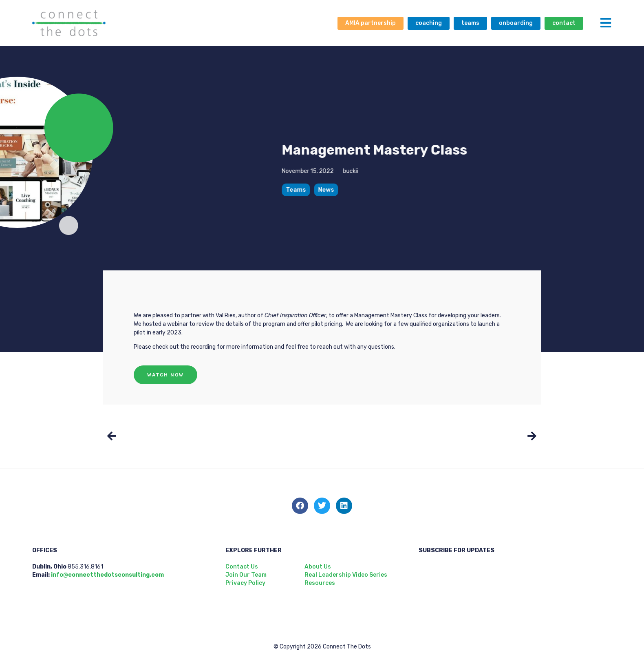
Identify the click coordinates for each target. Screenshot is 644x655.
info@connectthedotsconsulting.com (107, 575)
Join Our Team (246, 575)
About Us (318, 567)
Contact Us (242, 567)
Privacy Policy (245, 583)
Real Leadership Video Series (346, 575)
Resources (320, 583)
